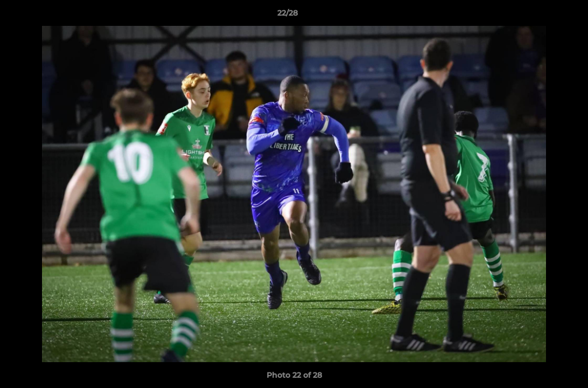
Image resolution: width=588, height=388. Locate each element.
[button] (543, 16)
